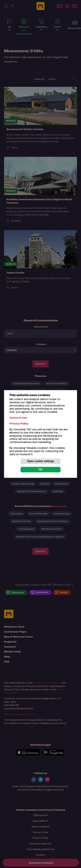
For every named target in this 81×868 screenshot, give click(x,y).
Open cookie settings (40, 461)
